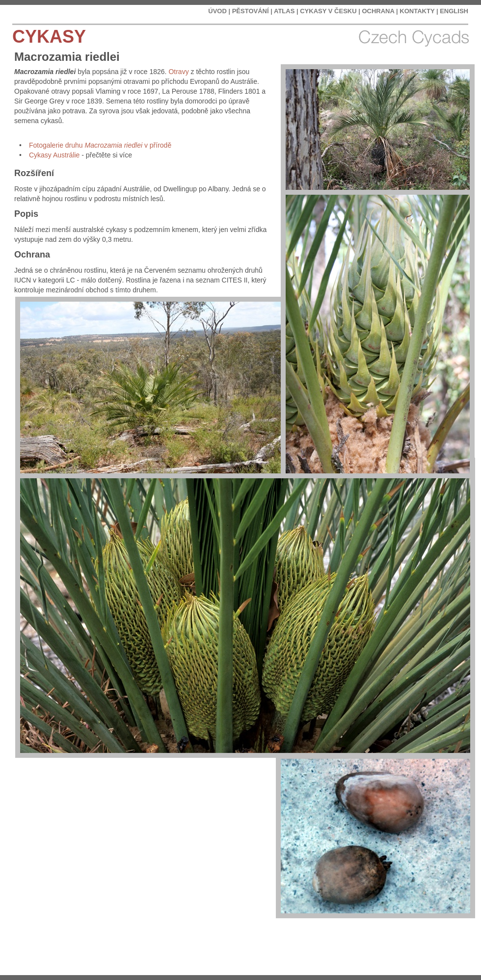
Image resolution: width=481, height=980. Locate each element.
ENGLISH (454, 11)
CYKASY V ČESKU (328, 11)
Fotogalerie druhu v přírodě (100, 145)
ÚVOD (217, 11)
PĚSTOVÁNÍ (251, 11)
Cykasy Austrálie (54, 155)
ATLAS (284, 11)
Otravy (178, 72)
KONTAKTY (417, 11)
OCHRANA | (380, 11)
